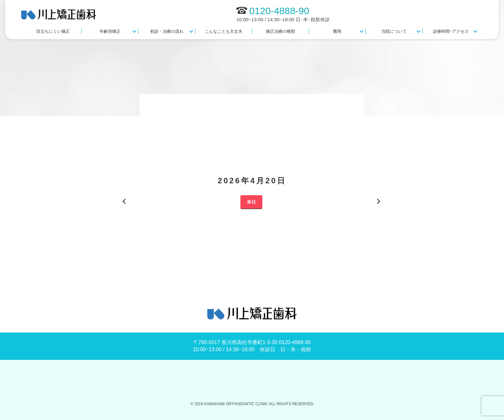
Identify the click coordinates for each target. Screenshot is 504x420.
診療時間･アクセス (451, 31)
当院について (394, 31)
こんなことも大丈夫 (224, 31)
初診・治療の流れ (167, 31)
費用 (337, 31)
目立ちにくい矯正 (53, 31)
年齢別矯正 (110, 31)
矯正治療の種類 (280, 31)
